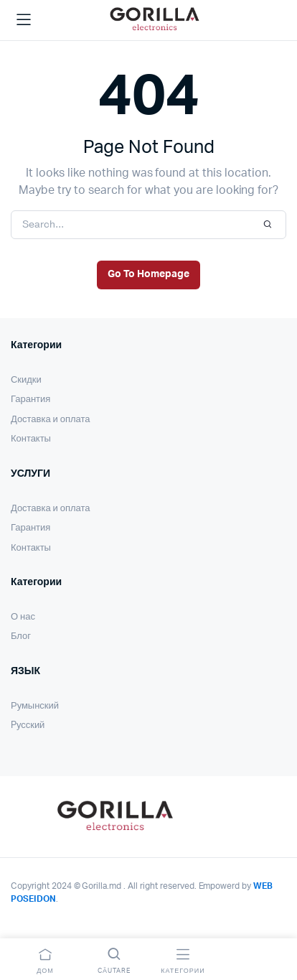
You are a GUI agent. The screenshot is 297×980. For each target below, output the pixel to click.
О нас (23, 617)
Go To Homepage (148, 274)
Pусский (28, 725)
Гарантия (30, 400)
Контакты (31, 439)
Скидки (26, 380)
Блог (21, 636)
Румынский (35, 706)
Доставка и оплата (50, 420)
